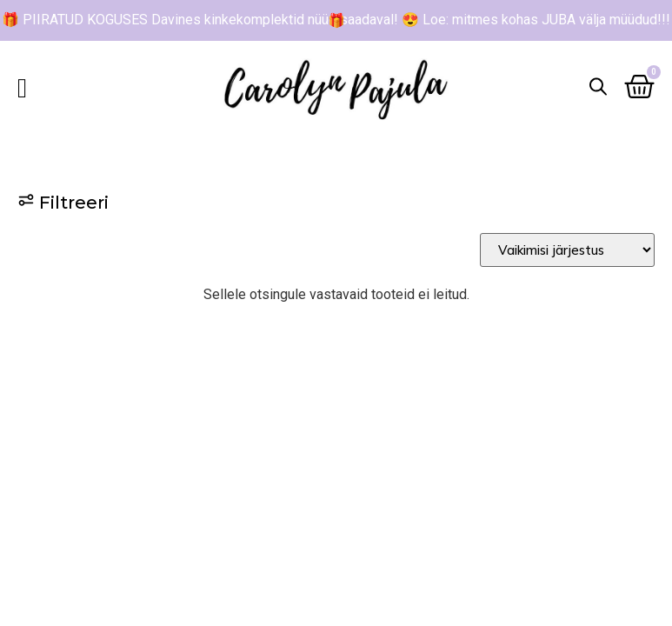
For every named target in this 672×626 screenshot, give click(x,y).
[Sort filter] (567, 250)
